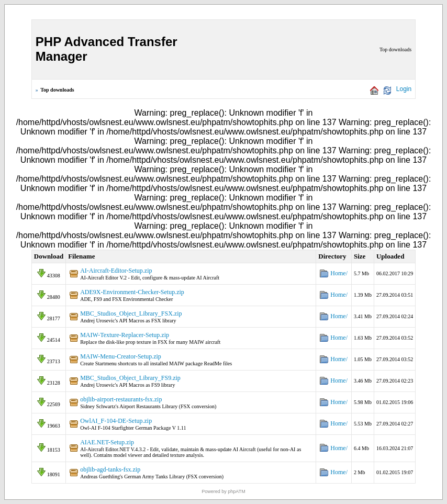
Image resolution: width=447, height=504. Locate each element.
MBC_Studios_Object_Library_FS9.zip (130, 378)
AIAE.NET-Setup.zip (107, 442)
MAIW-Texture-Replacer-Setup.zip (125, 335)
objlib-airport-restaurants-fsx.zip (121, 399)
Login (404, 89)
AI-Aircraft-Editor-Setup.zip (116, 271)
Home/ (339, 273)
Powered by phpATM (223, 491)
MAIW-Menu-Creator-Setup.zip (121, 356)
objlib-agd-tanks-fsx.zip (110, 469)
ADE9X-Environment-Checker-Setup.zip (132, 292)
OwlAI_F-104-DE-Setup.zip (116, 421)
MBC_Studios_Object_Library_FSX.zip (131, 313)
